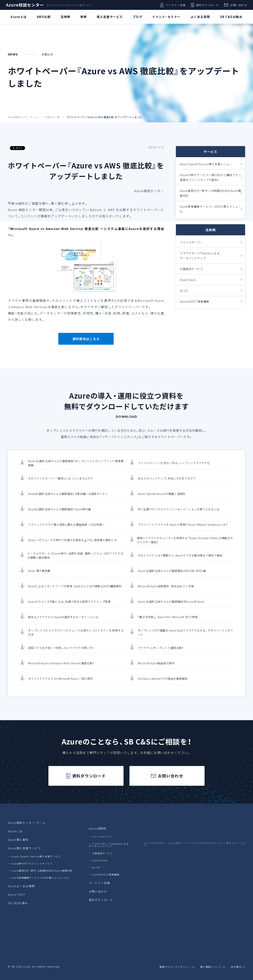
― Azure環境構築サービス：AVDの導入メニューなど (39, 878)
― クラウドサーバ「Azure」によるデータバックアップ (109, 845)
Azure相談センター (25, 5)
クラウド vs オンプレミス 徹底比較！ (161, 653)
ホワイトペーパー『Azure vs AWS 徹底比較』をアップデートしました (104, 117)
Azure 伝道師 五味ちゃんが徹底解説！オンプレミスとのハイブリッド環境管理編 (76, 468)
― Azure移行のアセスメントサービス (30, 864)
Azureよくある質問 (21, 886)
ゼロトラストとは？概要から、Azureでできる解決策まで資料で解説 (180, 560)
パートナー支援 (173, 5)
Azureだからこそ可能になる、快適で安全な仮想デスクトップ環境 (69, 607)
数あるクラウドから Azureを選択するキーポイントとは (63, 622)
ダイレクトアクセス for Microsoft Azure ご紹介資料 (60, 684)
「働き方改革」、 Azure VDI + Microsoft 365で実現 (168, 622)
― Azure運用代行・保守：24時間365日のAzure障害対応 (40, 871)
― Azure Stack (98, 860)
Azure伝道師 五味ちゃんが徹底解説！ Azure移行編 (59, 514)
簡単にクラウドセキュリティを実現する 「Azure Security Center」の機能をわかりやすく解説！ (185, 545)
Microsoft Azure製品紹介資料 (156, 668)
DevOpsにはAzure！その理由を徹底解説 (163, 684)
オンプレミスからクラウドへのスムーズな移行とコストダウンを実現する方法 (76, 638)
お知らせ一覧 (52, 117)
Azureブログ (17, 895)
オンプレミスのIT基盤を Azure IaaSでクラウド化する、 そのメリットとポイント (185, 638)
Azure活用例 (98, 828)
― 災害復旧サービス (101, 853)
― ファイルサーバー (101, 837)
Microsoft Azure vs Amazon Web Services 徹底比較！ (61, 668)
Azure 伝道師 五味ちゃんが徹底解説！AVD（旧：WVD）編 (172, 576)
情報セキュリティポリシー (175, 967)
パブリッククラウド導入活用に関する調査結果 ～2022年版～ (66, 530)
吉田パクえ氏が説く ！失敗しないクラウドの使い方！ (61, 653)
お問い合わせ (236, 5)
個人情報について (211, 967)
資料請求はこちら (86, 339)
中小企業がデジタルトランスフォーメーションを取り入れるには (179, 514)
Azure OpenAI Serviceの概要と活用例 (162, 499)
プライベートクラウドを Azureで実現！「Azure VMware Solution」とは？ (183, 530)
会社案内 (236, 967)
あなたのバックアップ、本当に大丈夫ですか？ (167, 483)
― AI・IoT (95, 867)
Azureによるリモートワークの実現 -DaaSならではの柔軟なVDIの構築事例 (75, 591)
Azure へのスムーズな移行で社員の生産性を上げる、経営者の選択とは (72, 545)
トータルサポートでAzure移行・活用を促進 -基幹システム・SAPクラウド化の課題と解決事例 (75, 561)
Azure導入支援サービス (24, 848)
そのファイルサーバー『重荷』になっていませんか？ (60, 483)
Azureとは (15, 831)
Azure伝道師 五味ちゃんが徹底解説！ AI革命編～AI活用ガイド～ (68, 499)
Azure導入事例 (18, 840)
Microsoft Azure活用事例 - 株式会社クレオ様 (166, 591)
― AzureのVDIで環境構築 (104, 875)
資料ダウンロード (205, 5)
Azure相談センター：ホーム (23, 117)
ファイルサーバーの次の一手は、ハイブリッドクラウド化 (174, 468)
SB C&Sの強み (18, 903)
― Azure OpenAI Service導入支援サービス (34, 856)
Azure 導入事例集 (39, 576)
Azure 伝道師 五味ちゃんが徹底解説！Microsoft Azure (171, 607)
